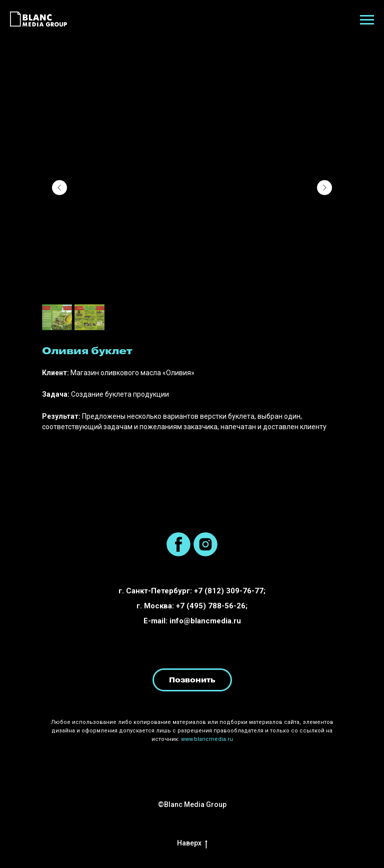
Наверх (192, 843)
